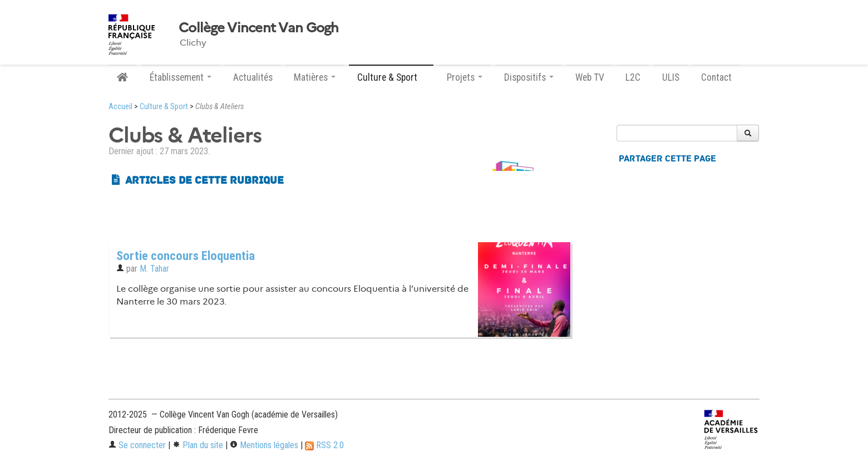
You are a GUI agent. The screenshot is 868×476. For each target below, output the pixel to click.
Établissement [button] (181, 77)
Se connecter (137, 445)
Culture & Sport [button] (391, 77)
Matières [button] (315, 77)
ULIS (671, 77)
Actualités (253, 77)
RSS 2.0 (324, 445)
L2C (633, 77)
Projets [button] (465, 77)
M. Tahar (154, 269)
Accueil (120, 107)
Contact (716, 77)
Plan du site (198, 445)
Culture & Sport (164, 107)
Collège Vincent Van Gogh (259, 28)
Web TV (590, 77)
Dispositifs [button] (529, 77)
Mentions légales (264, 445)
